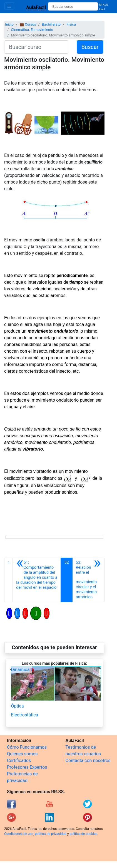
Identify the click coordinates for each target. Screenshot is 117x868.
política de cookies (83, 834)
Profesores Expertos (27, 767)
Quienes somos (22, 754)
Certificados (19, 761)
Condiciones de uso (19, 834)
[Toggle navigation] (9, 6)
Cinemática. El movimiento (32, 30)
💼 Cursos (28, 24)
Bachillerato (51, 24)
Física (71, 24)
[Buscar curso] (73, 6)
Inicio (9, 24)
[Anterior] (37, 580)
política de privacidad (50, 834)
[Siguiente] (88, 580)
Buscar (90, 47)
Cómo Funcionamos (27, 747)
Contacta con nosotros (88, 761)
